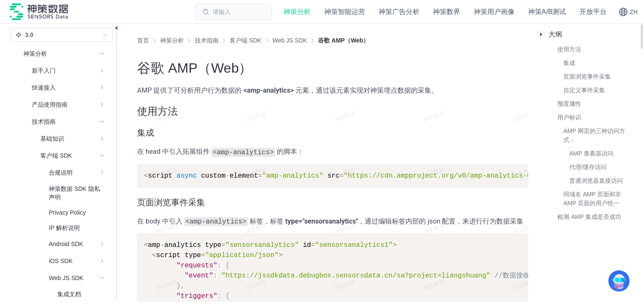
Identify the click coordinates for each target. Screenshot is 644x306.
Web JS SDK (290, 40)
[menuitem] (64, 71)
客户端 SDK (246, 40)
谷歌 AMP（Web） (343, 40)
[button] (628, 12)
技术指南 (207, 40)
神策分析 (172, 40)
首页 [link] (143, 40)
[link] (172, 40)
